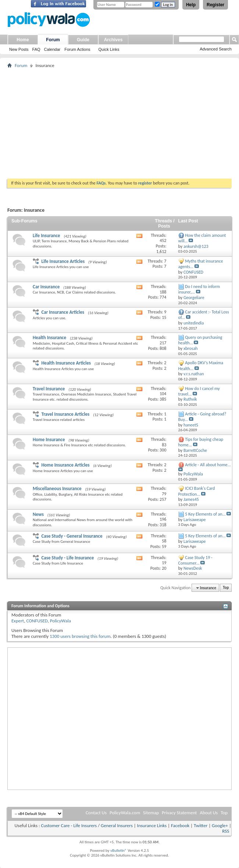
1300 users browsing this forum (80, 636)
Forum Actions (77, 49)
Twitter (201, 825)
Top (226, 588)
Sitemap (151, 813)
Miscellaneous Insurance (57, 489)
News (38, 514)
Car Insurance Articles (63, 312)
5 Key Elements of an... (205, 514)
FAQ (36, 49)
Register (215, 5)
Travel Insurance (49, 389)
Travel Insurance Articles (65, 414)
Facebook (180, 825)
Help (191, 5)
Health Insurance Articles (66, 363)
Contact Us (96, 813)
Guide (83, 40)
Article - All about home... (208, 465)
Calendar (52, 49)
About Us (209, 813)
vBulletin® (119, 851)
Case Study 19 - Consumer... (195, 560)
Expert (18, 621)
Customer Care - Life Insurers (69, 825)
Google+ (220, 825)
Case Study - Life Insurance (67, 558)
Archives (113, 40)
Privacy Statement (179, 813)
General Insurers (117, 825)
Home (23, 40)
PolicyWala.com (125, 813)
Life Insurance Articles (63, 261)
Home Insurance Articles (65, 465)
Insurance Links (152, 825)
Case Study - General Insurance (72, 536)
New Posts (19, 49)
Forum (53, 40)
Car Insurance (46, 287)
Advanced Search (216, 49)
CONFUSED (37, 621)
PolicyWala (60, 621)
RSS (226, 831)
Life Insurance (46, 236)
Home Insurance (49, 440)
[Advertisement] (119, 123)
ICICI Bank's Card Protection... (197, 491)
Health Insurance (49, 338)
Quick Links (109, 49)
